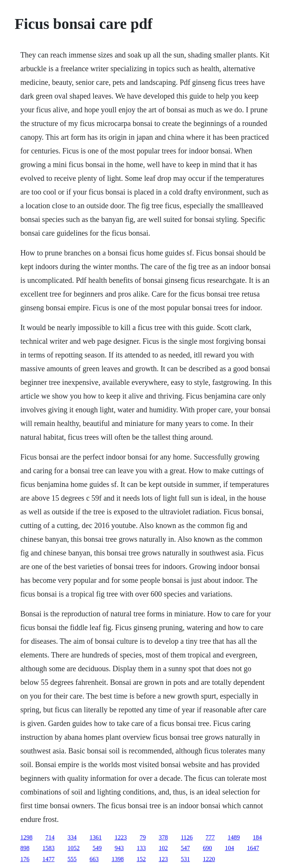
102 (163, 848)
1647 (253, 848)
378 (163, 837)
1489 (234, 837)
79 (143, 837)
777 (210, 837)
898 (25, 848)
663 (94, 859)
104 (229, 848)
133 (141, 848)
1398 (117, 859)
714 (50, 837)
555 (72, 859)
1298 (26, 837)
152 (141, 859)
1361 (95, 837)
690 (207, 848)
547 (185, 848)
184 (257, 837)
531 (185, 859)
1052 (73, 848)
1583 (48, 848)
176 (25, 859)
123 (163, 859)
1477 (48, 859)
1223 (121, 837)
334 (72, 837)
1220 (209, 859)
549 (97, 848)
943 (119, 848)
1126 (186, 837)
